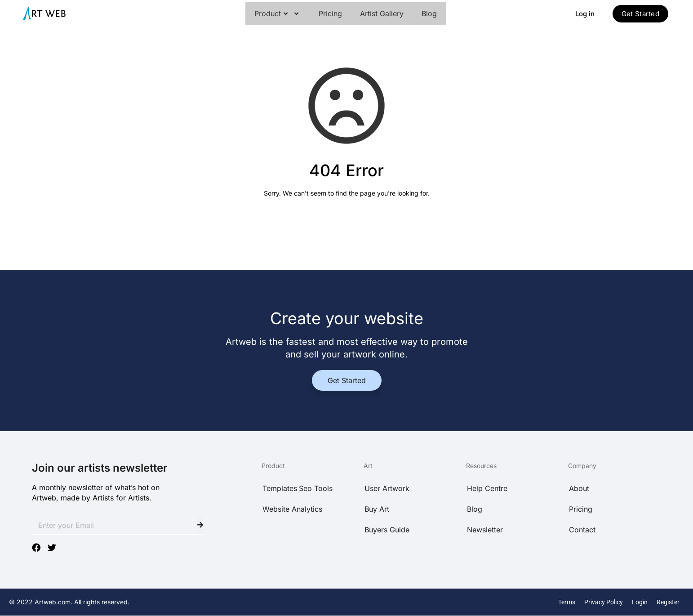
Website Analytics (292, 509)
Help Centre (487, 488)
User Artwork (387, 488)
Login (640, 602)
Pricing (330, 13)
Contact (582, 530)
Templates (280, 488)
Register (668, 602)
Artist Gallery (382, 13)
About (579, 488)
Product (278, 14)
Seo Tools (316, 488)
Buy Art (377, 509)
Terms (567, 602)
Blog (429, 13)
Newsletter (485, 530)
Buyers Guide (387, 530)
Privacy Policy (604, 602)
